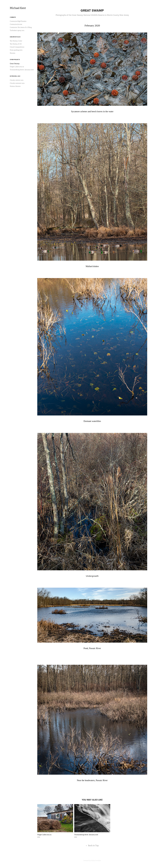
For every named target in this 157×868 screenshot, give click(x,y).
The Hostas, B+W (16, 44)
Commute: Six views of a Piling (21, 27)
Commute (13, 17)
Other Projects (15, 60)
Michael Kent (18, 8)
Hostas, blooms (15, 86)
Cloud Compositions (17, 47)
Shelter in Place (15, 37)
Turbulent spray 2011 (17, 30)
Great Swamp (15, 64)
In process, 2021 (15, 76)
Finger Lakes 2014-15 (17, 67)
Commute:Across (16, 24)
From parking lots (16, 50)
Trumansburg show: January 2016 (22, 70)
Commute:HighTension (18, 21)
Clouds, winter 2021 (17, 80)
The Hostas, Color (16, 41)
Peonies (12, 53)
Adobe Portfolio (96, 861)
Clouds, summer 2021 (17, 83)
